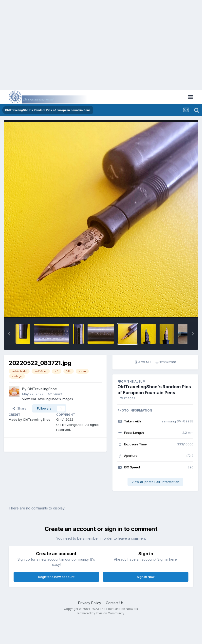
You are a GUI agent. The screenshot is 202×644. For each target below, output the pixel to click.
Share (19, 408)
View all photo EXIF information (155, 482)
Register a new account (56, 577)
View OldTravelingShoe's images (48, 399)
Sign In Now (146, 577)
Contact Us (115, 603)
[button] (9, 334)
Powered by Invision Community (101, 613)
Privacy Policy (90, 603)
